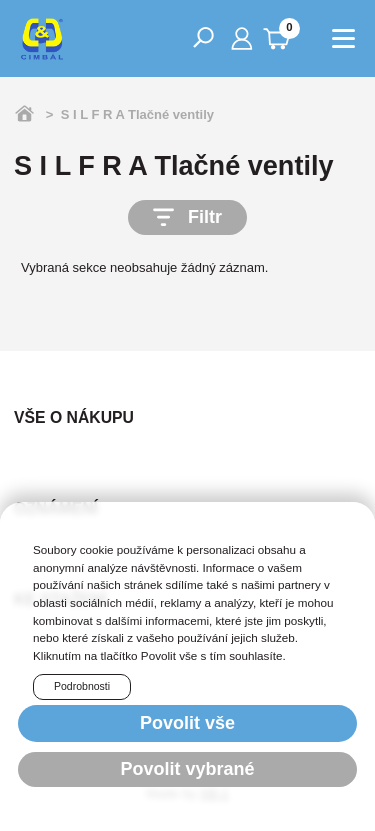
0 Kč (280, 35)
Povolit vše (187, 723)
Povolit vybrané (187, 769)
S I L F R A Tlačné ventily (137, 114)
